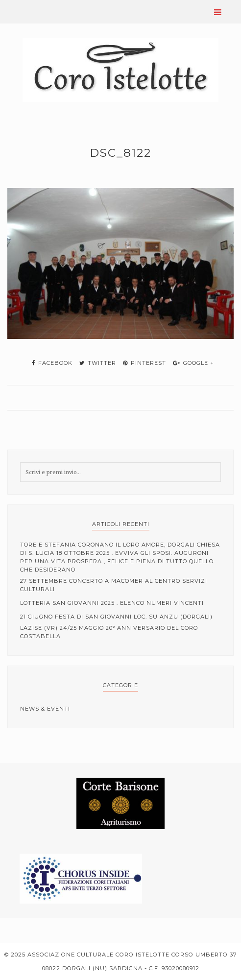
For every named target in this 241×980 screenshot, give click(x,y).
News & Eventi (45, 709)
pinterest (145, 363)
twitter (98, 363)
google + (193, 363)
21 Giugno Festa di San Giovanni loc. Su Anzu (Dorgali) (116, 617)
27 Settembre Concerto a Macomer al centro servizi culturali (114, 585)
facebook (52, 363)
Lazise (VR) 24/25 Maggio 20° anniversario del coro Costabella (109, 632)
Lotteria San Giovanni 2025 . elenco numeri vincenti (112, 603)
